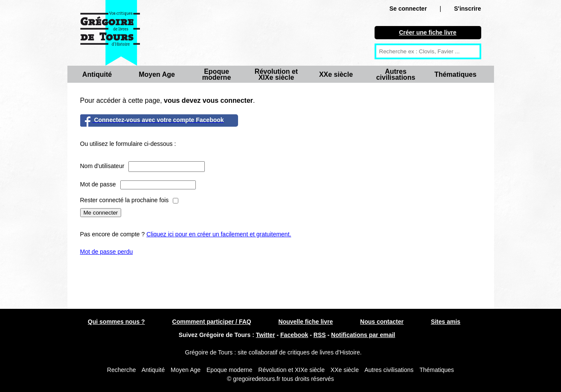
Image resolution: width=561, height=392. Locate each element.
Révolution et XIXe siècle (276, 74)
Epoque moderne (217, 74)
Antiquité (97, 74)
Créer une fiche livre (428, 32)
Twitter (266, 335)
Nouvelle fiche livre (306, 322)
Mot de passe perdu (107, 252)
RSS (320, 335)
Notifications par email (363, 335)
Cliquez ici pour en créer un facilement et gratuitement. (219, 234)
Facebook (294, 335)
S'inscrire (467, 9)
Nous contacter (382, 322)
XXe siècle (336, 74)
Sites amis (446, 322)
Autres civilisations (396, 74)
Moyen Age (157, 74)
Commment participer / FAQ (212, 322)
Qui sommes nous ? (116, 322)
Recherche (122, 370)
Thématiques (455, 74)
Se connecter (408, 9)
